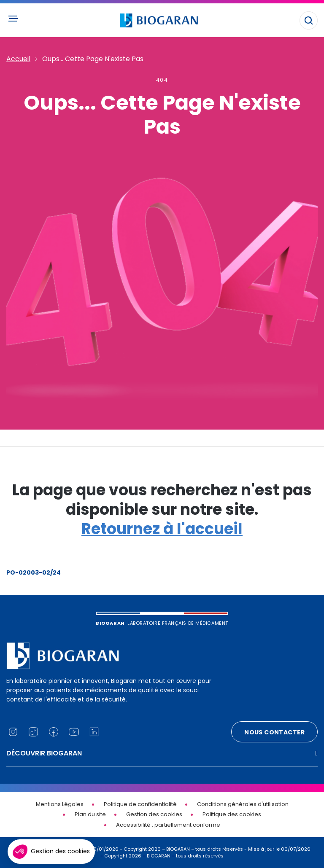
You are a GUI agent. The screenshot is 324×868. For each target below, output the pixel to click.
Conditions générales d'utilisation (243, 804)
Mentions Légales (60, 804)
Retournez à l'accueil (162, 529)
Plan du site (90, 814)
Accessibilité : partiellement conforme (168, 825)
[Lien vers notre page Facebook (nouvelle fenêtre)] (54, 732)
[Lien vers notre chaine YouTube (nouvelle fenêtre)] (74, 732)
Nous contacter (274, 732)
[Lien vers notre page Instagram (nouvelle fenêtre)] (13, 732)
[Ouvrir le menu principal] (13, 19)
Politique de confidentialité (140, 804)
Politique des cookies (232, 814)
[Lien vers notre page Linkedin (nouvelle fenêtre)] (94, 732)
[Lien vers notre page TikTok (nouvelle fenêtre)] (33, 732)
